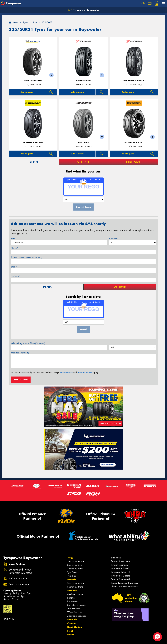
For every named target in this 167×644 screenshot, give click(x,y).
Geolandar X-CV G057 (134, 81)
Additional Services (76, 616)
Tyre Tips (71, 576)
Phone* (26, 257)
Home (13, 22)
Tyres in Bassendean (120, 561)
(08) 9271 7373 (18, 579)
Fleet (70, 631)
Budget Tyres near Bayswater (124, 583)
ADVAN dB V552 (83, 81)
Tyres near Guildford (120, 576)
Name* (14, 248)
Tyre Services (74, 609)
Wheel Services (75, 612)
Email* (14, 267)
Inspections (72, 601)
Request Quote (21, 380)
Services (72, 591)
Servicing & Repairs (77, 605)
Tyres (70, 558)
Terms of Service (85, 372)
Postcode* (16, 276)
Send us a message (19, 584)
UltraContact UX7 (134, 142)
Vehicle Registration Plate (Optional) (28, 343)
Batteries (71, 598)
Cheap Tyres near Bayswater (124, 587)
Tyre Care (72, 572)
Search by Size (74, 565)
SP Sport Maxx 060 (33, 142)
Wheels (72, 580)
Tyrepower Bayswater (84, 10)
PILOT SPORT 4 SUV (33, 81)
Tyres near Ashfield (120, 569)
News (71, 635)
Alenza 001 (83, 142)
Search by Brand (75, 569)
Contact (72, 623)
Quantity (113, 239)
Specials (72, 620)
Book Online (75, 627)
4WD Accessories (76, 594)
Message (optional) (20, 353)
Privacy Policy (66, 372)
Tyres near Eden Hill (120, 572)
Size (13, 239)
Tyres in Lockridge (119, 565)
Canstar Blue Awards (121, 579)
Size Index (116, 558)
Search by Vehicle (76, 561)
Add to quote (27, 92)
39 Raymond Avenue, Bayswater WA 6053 (21, 571)
